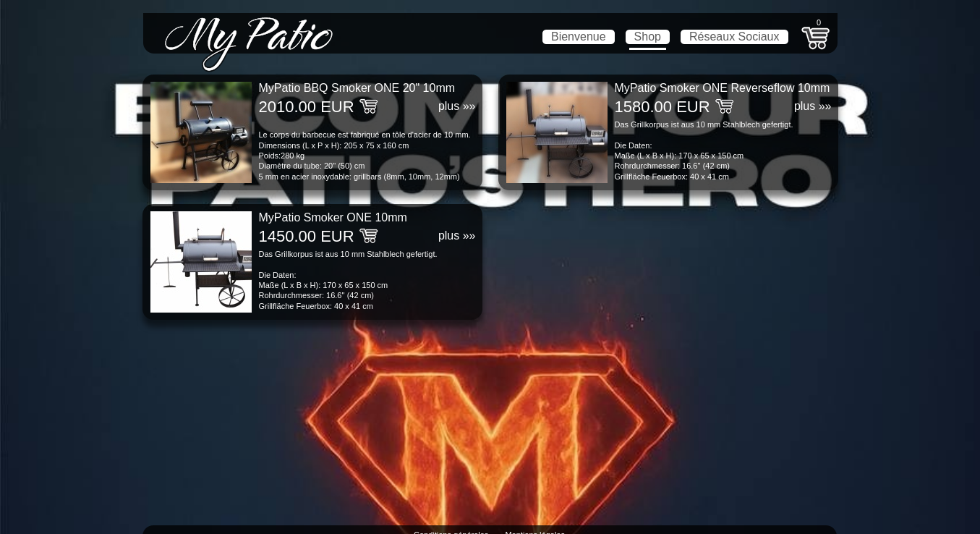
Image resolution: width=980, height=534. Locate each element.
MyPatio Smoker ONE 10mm (333, 217)
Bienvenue (579, 37)
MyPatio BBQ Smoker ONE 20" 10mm (357, 88)
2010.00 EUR (307, 107)
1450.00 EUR (307, 236)
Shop (648, 37)
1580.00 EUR (662, 107)
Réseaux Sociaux (734, 37)
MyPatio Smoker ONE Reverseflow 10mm (723, 88)
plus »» (457, 106)
